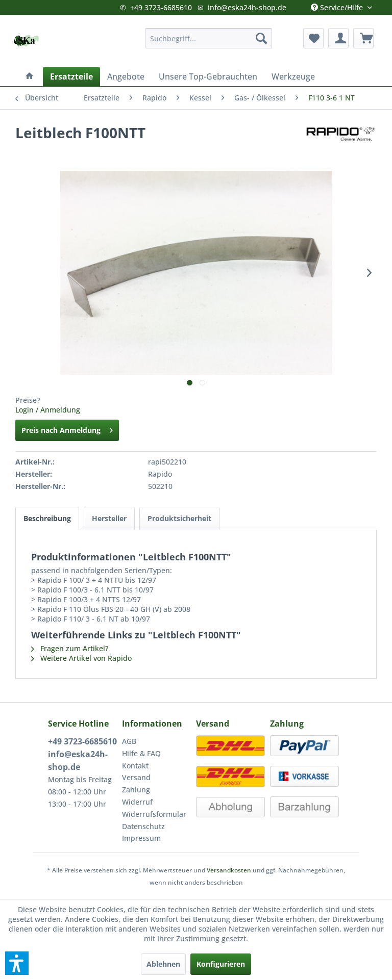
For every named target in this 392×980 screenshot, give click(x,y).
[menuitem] (209, 38)
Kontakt (135, 766)
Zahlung (136, 790)
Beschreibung (47, 518)
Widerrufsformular (154, 814)
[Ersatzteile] (71, 76)
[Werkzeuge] (293, 76)
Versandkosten (229, 870)
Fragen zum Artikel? (70, 648)
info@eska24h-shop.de (247, 7)
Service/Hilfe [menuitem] (338, 5)
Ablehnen (163, 964)
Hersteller (109, 518)
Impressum (141, 838)
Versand (136, 777)
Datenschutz (143, 826)
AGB (129, 741)
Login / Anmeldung (48, 410)
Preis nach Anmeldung (67, 429)
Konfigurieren (221, 964)
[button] (17, 963)
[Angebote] (126, 76)
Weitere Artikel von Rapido (81, 658)
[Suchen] (261, 38)
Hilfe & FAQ (141, 753)
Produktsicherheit (179, 518)
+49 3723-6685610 (161, 7)
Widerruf (137, 802)
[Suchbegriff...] (209, 38)
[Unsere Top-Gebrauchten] (208, 76)
